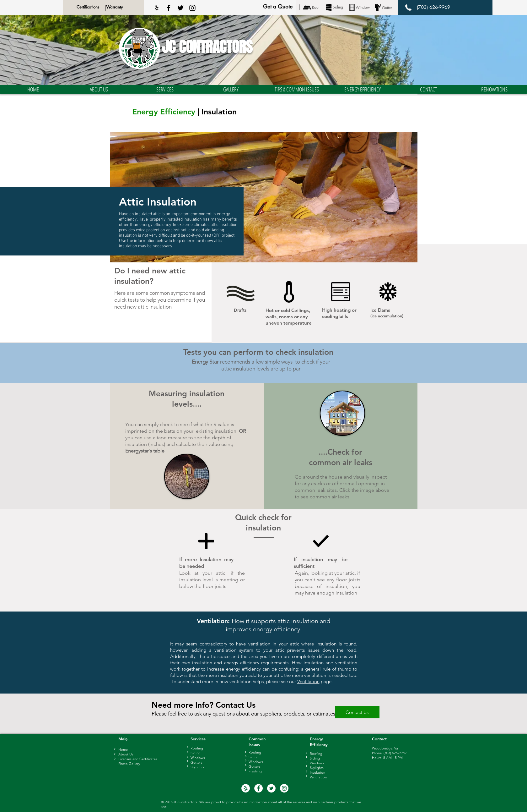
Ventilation (308, 681)
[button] (99, 89)
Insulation (317, 772)
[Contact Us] (357, 712)
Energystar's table (145, 451)
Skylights (317, 768)
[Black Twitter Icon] (180, 8)
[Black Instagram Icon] (192, 8)
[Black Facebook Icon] (169, 8)
